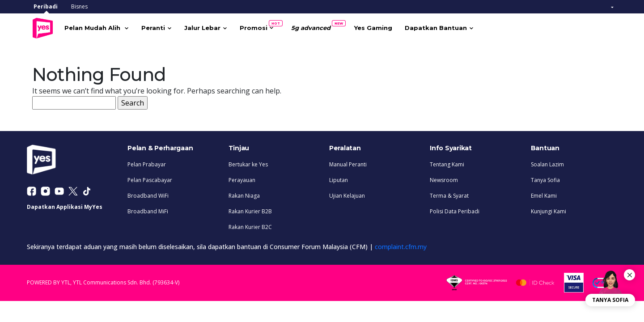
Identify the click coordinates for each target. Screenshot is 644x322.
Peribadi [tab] (46, 6)
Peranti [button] (166, 27)
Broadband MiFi (148, 210)
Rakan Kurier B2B (250, 210)
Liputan (339, 178)
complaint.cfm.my (401, 245)
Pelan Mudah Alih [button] (106, 27)
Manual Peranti (348, 163)
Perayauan (242, 178)
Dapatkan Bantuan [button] (448, 27)
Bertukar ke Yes (248, 163)
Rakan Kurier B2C (250, 225)
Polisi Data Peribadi (455, 210)
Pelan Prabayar (147, 163)
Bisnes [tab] (79, 6)
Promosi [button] (269, 25)
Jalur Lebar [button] (215, 27)
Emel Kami (544, 194)
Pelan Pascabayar (150, 178)
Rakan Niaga (244, 194)
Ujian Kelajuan (347, 194)
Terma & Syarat (449, 194)
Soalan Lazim (547, 163)
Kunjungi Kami (549, 210)
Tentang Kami (447, 163)
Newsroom (444, 178)
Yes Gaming (386, 27)
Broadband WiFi (148, 194)
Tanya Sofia (545, 178)
